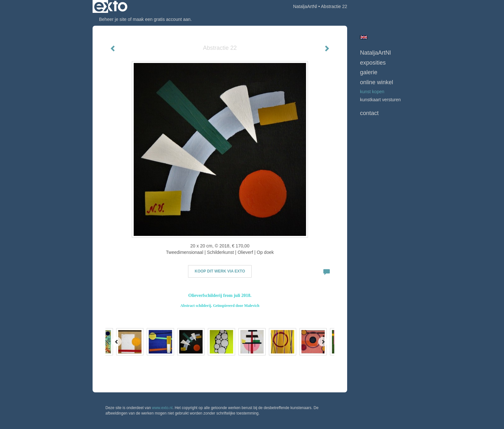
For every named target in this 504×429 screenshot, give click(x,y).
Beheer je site (113, 19)
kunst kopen (372, 92)
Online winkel (377, 82)
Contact (369, 113)
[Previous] (117, 342)
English (364, 37)
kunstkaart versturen (380, 100)
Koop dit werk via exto (220, 271)
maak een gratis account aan (162, 19)
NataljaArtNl (305, 6)
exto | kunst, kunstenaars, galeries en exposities (111, 6)
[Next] (323, 342)
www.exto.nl (162, 408)
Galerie (369, 72)
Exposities (373, 63)
